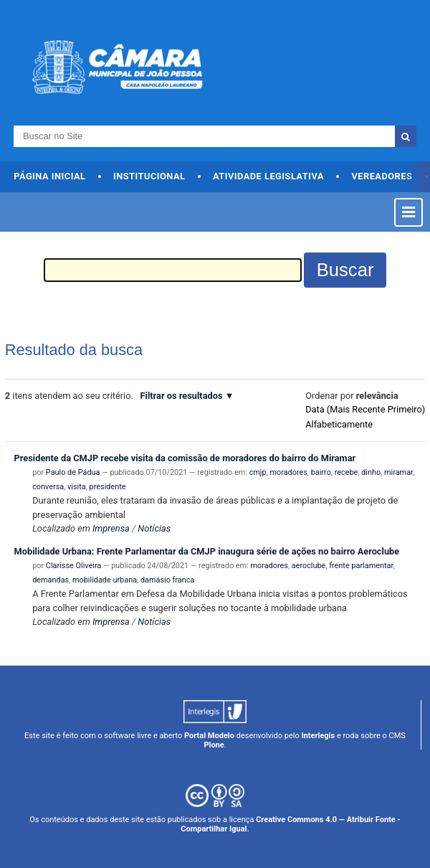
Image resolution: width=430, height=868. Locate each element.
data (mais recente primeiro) (365, 409)
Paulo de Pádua (73, 472)
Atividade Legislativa (268, 176)
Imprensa (111, 528)
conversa (48, 487)
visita (77, 487)
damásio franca (167, 580)
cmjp (258, 472)
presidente (108, 487)
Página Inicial (49, 176)
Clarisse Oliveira (73, 566)
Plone (214, 745)
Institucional (149, 176)
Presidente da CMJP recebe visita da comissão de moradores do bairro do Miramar (185, 458)
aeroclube (309, 566)
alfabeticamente (339, 424)
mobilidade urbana (105, 580)
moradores (288, 472)
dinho (371, 472)
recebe (347, 472)
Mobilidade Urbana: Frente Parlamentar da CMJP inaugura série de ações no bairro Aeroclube (207, 551)
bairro (321, 472)
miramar (398, 472)
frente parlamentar (361, 566)
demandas (51, 580)
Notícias (154, 528)
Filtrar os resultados (181, 396)
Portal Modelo (209, 736)
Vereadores (382, 176)
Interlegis (318, 736)
